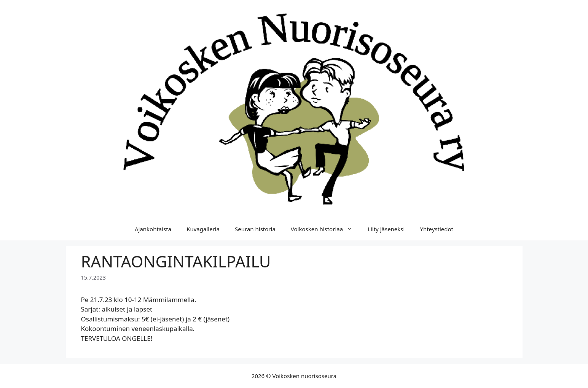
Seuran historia (255, 229)
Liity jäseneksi (386, 229)
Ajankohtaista (153, 229)
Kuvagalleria (203, 229)
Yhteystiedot (437, 229)
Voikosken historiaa (325, 229)
